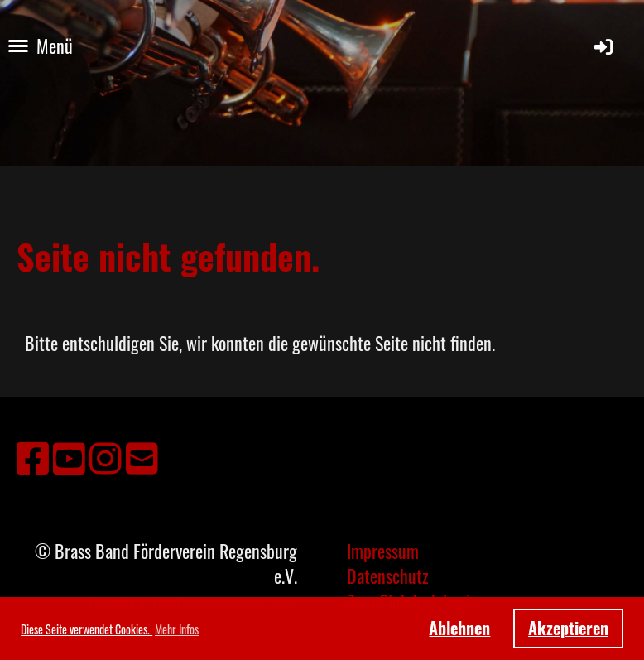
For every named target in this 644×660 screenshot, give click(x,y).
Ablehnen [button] (459, 628)
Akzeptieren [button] (568, 628)
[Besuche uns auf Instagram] (106, 456)
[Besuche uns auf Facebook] (33, 456)
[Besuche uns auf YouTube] (69, 456)
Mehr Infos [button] (177, 629)
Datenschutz (388, 576)
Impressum (383, 551)
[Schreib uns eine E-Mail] (142, 456)
